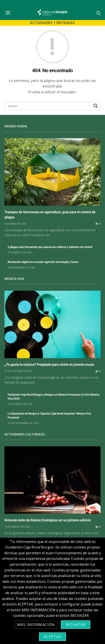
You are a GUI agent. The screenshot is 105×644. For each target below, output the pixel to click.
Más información (36, 625)
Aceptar (52, 637)
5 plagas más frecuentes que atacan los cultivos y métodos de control (50, 247)
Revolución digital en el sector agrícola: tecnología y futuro (43, 262)
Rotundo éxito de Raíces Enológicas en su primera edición (48, 520)
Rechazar (76, 625)
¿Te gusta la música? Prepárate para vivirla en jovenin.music (49, 365)
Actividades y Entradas (52, 23)
